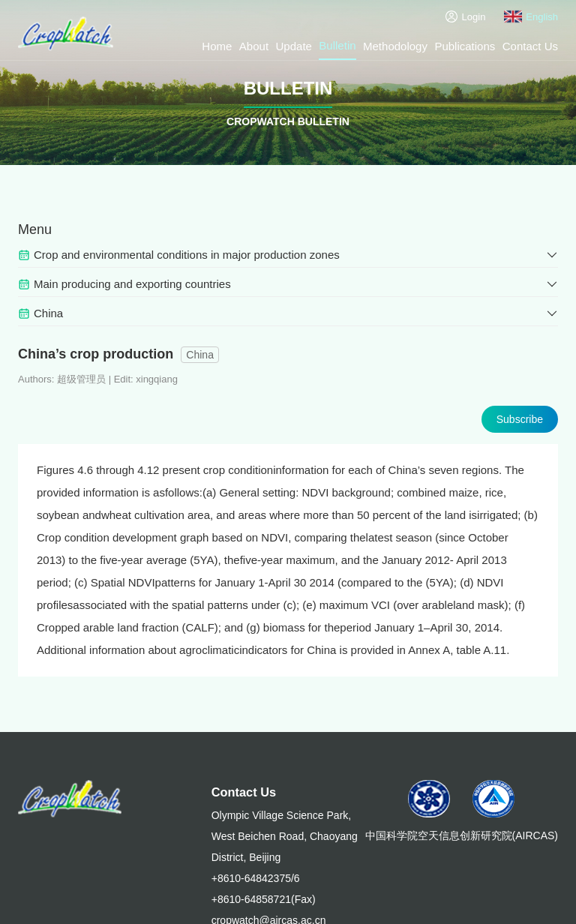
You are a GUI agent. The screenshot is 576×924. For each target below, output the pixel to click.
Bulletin (337, 45)
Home (217, 46)
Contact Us (530, 46)
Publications (465, 46)
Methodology (395, 46)
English (531, 16)
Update (294, 46)
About (254, 46)
